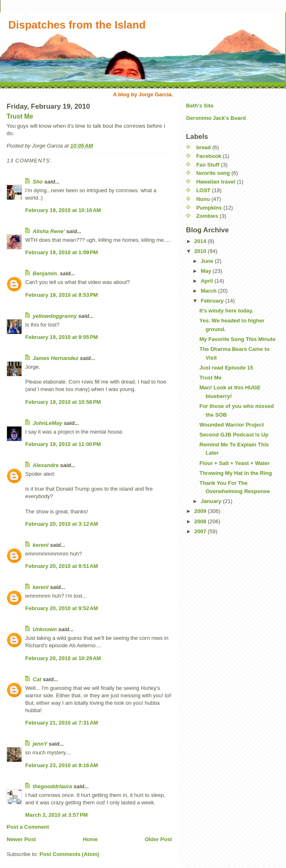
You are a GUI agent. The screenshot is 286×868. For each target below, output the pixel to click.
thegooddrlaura (52, 786)
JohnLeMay (48, 423)
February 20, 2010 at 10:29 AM (63, 658)
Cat (37, 679)
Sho (38, 182)
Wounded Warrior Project (231, 425)
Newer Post (21, 839)
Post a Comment (28, 827)
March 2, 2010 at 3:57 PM (56, 815)
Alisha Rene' (49, 231)
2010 (201, 251)
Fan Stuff (208, 165)
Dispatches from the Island (77, 25)
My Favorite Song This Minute (237, 339)
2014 (201, 241)
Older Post (158, 839)
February (213, 301)
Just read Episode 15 (226, 368)
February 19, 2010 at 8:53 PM (62, 295)
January (212, 501)
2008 (201, 521)
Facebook (209, 156)
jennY (40, 744)
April (208, 281)
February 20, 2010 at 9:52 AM (62, 608)
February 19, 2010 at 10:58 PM (63, 402)
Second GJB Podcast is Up (234, 435)
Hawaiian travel (216, 182)
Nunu (203, 199)
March (210, 291)
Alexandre (46, 465)
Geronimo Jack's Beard (216, 118)
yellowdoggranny (55, 316)
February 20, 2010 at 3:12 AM (62, 524)
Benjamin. (45, 273)
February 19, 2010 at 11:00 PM (63, 444)
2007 (201, 531)
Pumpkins (209, 208)
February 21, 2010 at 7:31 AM (62, 723)
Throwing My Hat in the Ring (236, 473)
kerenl (41, 545)
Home (90, 839)
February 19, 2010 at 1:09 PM (62, 252)
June (208, 261)
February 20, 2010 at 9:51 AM (62, 566)
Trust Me (20, 116)
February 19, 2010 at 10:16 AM (63, 210)
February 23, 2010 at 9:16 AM (62, 765)
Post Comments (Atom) (69, 854)
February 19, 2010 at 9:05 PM (62, 337)
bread (204, 147)
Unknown (45, 629)
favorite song (213, 173)
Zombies (207, 216)
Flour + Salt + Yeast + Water (234, 463)
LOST (204, 190)
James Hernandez (56, 358)
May (207, 271)
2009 (201, 511)
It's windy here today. (226, 311)
